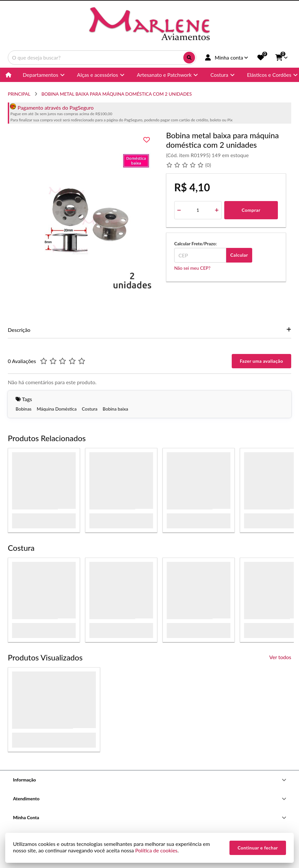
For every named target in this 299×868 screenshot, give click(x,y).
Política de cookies (156, 850)
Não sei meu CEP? (192, 268)
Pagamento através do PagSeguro (52, 108)
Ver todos (280, 657)
